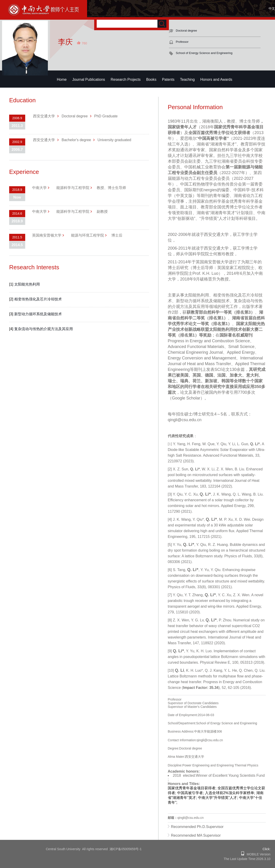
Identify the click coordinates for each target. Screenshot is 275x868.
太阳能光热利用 (27, 284)
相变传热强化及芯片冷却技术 (38, 299)
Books (151, 80)
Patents (168, 80)
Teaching (187, 80)
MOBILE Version (257, 854)
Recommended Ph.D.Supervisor (197, 827)
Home (62, 80)
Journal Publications (89, 80)
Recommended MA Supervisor (196, 835)
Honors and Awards (216, 80)
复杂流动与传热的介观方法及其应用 (44, 329)
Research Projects (126, 80)
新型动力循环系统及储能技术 (38, 314)
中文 (272, 8)
